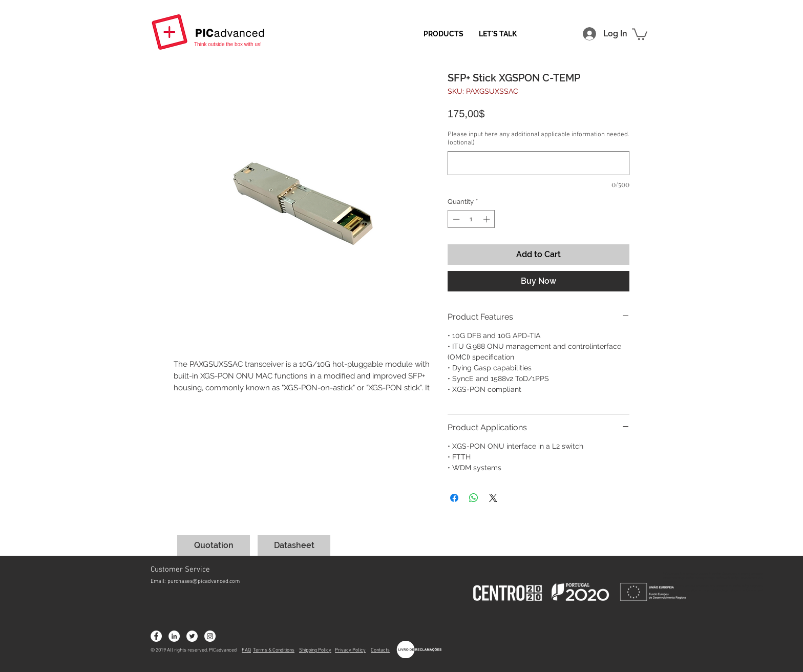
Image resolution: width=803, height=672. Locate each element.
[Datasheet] (294, 545)
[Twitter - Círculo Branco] (192, 636)
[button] (640, 34)
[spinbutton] (471, 219)
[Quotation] (214, 545)
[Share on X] (493, 498)
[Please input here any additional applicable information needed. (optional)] (538, 163)
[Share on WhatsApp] (474, 498)
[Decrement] (455, 219)
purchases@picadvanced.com (204, 582)
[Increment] (488, 219)
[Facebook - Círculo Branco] (156, 636)
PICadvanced (223, 650)
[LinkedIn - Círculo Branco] (174, 636)
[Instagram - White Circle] (210, 636)
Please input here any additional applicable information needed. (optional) (538, 139)
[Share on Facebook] (454, 498)
